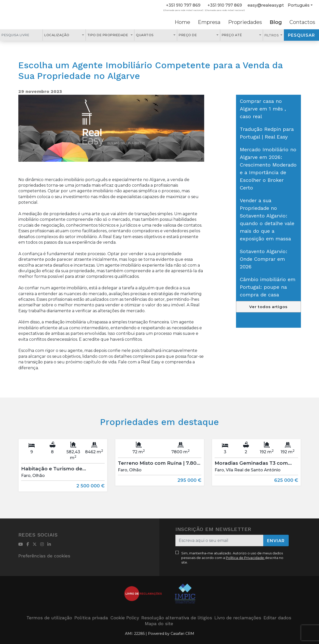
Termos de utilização (49, 618)
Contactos (302, 22)
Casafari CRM (182, 634)
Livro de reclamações (238, 618)
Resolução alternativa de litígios (177, 618)
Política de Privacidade (245, 558)
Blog (276, 22)
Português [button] (299, 5)
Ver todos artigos (268, 307)
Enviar (276, 541)
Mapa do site (159, 624)
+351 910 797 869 (183, 5)
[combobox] (64, 35)
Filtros (272, 35)
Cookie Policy (125, 618)
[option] (63, 469)
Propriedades (245, 22)
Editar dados (277, 618)
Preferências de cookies (44, 556)
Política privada (91, 618)
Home (182, 22)
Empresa (209, 22)
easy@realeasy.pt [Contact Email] (266, 5)
